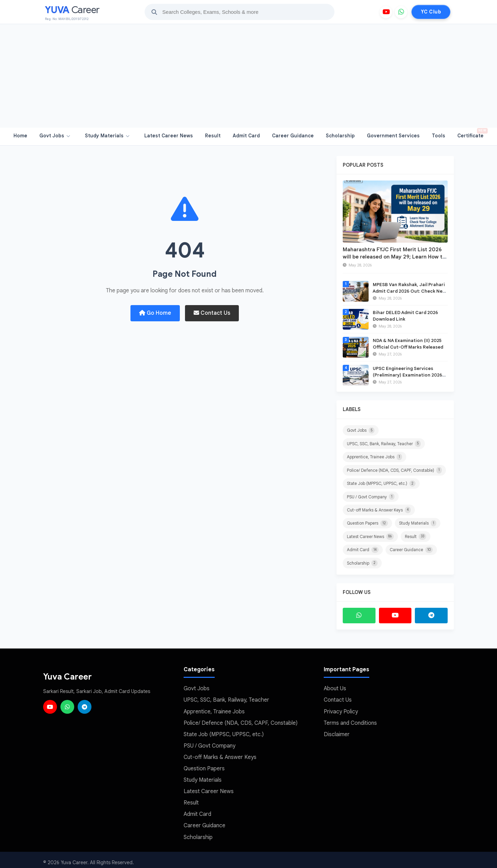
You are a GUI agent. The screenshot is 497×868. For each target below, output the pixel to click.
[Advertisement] (248, 76)
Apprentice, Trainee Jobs (374, 457)
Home (20, 136)
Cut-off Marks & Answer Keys (379, 509)
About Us (335, 687)
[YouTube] (386, 12)
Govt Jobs (55, 136)
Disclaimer (337, 732)
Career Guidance (293, 136)
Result (213, 136)
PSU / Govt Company (371, 496)
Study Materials (107, 136)
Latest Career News (169, 136)
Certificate (472, 133)
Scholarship (340, 136)
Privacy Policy (341, 709)
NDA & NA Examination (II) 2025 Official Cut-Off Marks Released (408, 344)
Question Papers (367, 522)
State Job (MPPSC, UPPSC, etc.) (381, 483)
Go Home (155, 313)
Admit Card (246, 136)
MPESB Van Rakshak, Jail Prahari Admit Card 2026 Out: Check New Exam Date (409, 291)
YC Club (431, 12)
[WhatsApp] (401, 12)
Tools (438, 136)
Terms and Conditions (350, 721)
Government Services (393, 136)
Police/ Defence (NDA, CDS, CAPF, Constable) (394, 470)
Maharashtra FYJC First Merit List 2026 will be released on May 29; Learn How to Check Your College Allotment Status (394, 257)
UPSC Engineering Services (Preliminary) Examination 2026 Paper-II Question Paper (407, 375)
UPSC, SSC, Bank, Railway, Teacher (384, 443)
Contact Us (212, 313)
